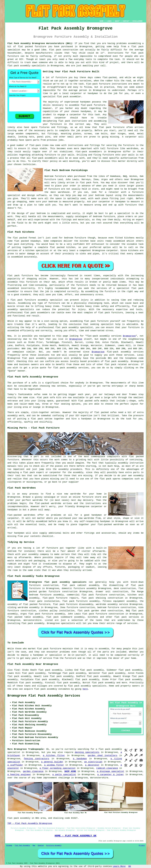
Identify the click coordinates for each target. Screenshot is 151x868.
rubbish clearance (107, 768)
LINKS (109, 21)
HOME (102, 21)
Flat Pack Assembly (22, 846)
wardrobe (38, 500)
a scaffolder (15, 765)
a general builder (52, 762)
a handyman (80, 759)
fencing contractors (37, 759)
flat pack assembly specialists (42, 358)
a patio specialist (64, 775)
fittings (52, 134)
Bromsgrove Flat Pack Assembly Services (44, 696)
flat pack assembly (116, 361)
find (17, 670)
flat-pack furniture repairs (60, 598)
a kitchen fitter (54, 756)
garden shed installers (102, 756)
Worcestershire (33, 620)
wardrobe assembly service (112, 604)
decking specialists (87, 752)
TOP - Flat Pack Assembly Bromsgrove (30, 823)
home (134, 658)
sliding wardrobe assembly (23, 607)
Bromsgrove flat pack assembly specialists (58, 582)
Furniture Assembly (54, 846)
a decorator (92, 765)
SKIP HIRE (70, 771)
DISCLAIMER (137, 21)
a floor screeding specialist (58, 768)
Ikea (96, 179)
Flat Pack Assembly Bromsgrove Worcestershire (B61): (40, 43)
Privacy (142, 846)
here (85, 689)
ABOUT (117, 21)
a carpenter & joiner (111, 775)
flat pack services (127, 617)
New (34, 846)
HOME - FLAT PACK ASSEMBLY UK (75, 836)
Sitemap (9, 846)
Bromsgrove (129, 336)
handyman (86, 419)
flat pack (110, 365)
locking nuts (26, 137)
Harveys (86, 179)
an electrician (93, 762)
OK (130, 866)
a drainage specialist (111, 771)
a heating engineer (19, 775)
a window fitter (54, 765)
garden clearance (33, 771)
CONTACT (126, 21)
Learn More (119, 866)
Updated (41, 846)
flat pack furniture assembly (81, 601)
